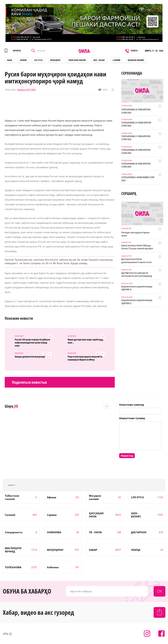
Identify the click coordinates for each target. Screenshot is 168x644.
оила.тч (12, 485)
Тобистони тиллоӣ (77, 60)
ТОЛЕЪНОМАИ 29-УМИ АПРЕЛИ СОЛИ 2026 (136, 151)
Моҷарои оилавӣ (136, 60)
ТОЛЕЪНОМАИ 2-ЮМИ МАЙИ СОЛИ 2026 (138, 179)
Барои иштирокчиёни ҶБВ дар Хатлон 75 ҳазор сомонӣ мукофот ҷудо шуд (137, 247)
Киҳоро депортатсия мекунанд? (30, 357)
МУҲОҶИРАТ (55, 60)
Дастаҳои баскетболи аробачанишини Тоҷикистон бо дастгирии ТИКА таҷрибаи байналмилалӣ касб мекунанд (136, 261)
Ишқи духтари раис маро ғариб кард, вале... (86, 341)
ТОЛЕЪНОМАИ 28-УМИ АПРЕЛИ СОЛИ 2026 (136, 165)
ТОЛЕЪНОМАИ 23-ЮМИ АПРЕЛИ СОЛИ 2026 (136, 124)
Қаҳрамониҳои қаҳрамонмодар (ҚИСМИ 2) (137, 302)
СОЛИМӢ (116, 60)
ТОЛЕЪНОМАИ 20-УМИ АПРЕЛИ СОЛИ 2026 (136, 111)
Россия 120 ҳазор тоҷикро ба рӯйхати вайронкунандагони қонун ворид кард (32, 342)
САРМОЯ (23, 60)
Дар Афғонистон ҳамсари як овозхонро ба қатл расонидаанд (137, 274)
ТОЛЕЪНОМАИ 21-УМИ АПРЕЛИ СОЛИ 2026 (136, 138)
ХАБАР (10, 60)
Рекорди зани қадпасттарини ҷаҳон (135, 234)
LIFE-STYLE (38, 60)
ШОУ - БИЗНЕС (99, 60)
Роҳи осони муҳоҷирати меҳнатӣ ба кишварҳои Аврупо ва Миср (85, 358)
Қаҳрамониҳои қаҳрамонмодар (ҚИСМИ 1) (137, 288)
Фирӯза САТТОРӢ (26, 90)
